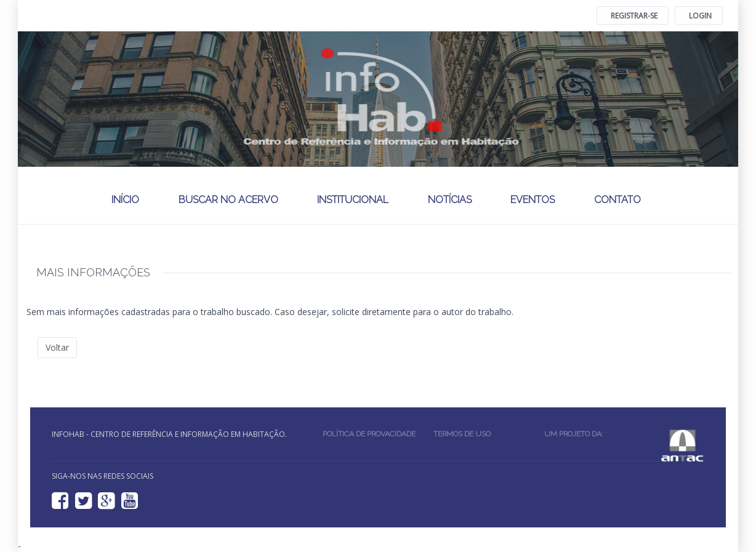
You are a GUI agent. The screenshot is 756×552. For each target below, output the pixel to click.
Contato (617, 200)
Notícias (450, 200)
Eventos (533, 200)
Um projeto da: (575, 434)
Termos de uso (462, 434)
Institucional (353, 200)
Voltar (57, 347)
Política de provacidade (369, 434)
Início (125, 200)
